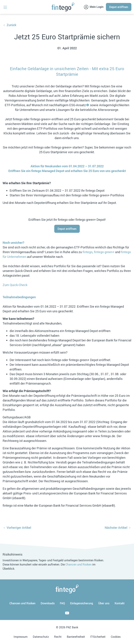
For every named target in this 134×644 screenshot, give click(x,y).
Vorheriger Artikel (19, 528)
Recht (58, 637)
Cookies (116, 637)
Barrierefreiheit (76, 637)
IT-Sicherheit (98, 637)
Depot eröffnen (119, 7)
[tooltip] (88, 105)
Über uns (104, 603)
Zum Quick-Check (15, 285)
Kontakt (120, 603)
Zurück (11, 25)
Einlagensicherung (82, 603)
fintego (88, 252)
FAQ (62, 603)
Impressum (21, 637)
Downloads (48, 603)
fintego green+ (104, 252)
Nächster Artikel (116, 528)
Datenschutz (41, 637)
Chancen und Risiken (79, 564)
